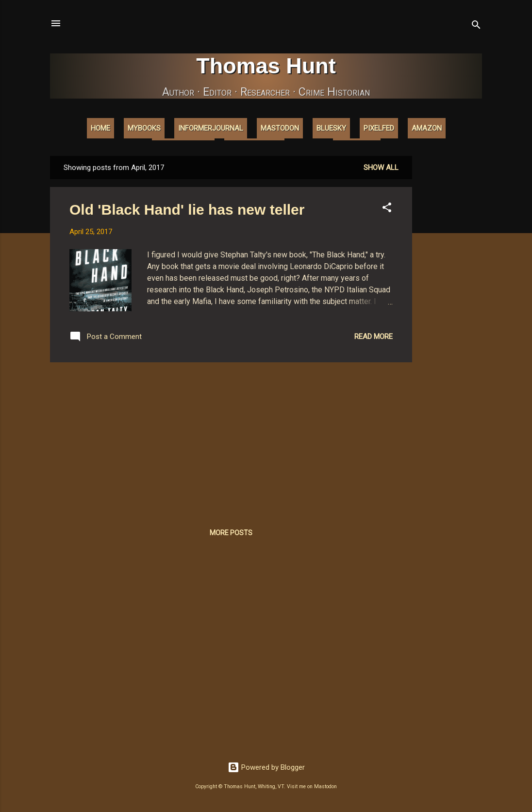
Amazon (427, 128)
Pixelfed (379, 128)
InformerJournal (211, 128)
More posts (231, 533)
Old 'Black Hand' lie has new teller (187, 210)
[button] (387, 209)
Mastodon (280, 128)
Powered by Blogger (266, 767)
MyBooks (144, 128)
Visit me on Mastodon (312, 787)
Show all (381, 168)
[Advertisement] (451, 302)
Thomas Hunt (266, 66)
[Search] (476, 26)
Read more (374, 337)
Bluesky (331, 128)
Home (100, 128)
